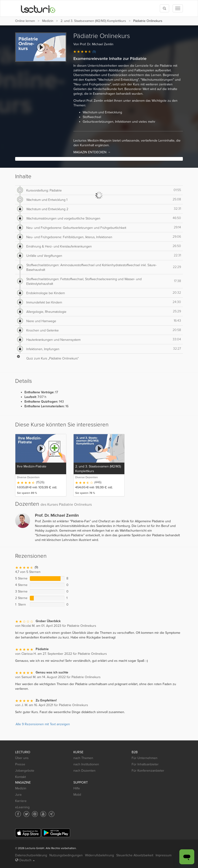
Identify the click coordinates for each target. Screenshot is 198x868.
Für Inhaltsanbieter (145, 764)
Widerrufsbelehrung (99, 855)
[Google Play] (56, 833)
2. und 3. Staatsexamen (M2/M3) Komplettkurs (93, 21)
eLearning (22, 807)
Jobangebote (25, 771)
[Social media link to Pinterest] (35, 814)
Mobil (77, 795)
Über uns (22, 758)
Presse (20, 764)
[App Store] (28, 833)
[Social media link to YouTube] (43, 814)
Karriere (21, 801)
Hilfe (77, 788)
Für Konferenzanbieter (148, 771)
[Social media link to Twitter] (26, 814)
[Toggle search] (164, 8)
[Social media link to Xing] (52, 814)
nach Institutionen (86, 764)
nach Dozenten (84, 771)
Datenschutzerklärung (31, 855)
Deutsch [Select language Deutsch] (25, 860)
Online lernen (25, 21)
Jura (18, 795)
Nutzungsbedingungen (66, 855)
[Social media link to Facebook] (18, 814)
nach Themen (83, 758)
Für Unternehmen (145, 758)
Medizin (48, 21)
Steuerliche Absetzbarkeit (135, 855)
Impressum (164, 855)
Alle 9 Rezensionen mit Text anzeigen (43, 724)
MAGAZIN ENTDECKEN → (92, 152)
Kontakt (20, 777)
